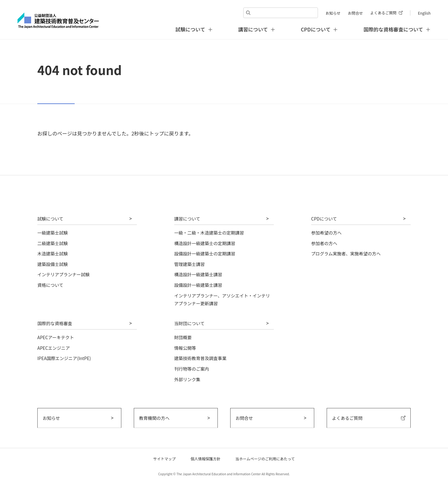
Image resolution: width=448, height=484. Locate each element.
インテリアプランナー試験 (63, 274)
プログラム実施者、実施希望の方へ (346, 254)
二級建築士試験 (53, 243)
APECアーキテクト (56, 337)
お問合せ (355, 13)
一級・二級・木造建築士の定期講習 (209, 233)
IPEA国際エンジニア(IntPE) (64, 358)
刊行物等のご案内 (192, 369)
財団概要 (183, 337)
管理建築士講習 (189, 264)
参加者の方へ (324, 243)
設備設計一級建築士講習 (198, 285)
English (424, 13)
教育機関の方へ (154, 418)
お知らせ (333, 13)
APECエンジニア (54, 348)
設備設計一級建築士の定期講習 (205, 254)
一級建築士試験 (53, 233)
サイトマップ (165, 459)
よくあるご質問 (383, 13)
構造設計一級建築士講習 (198, 274)
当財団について (189, 323)
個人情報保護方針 (206, 459)
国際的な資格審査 (55, 323)
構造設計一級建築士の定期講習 (205, 243)
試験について (50, 219)
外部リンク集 (187, 379)
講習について (187, 219)
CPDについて (324, 219)
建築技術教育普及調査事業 (200, 358)
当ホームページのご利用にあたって (265, 459)
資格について (50, 285)
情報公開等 (185, 348)
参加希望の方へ (326, 233)
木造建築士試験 (53, 254)
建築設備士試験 (53, 264)
